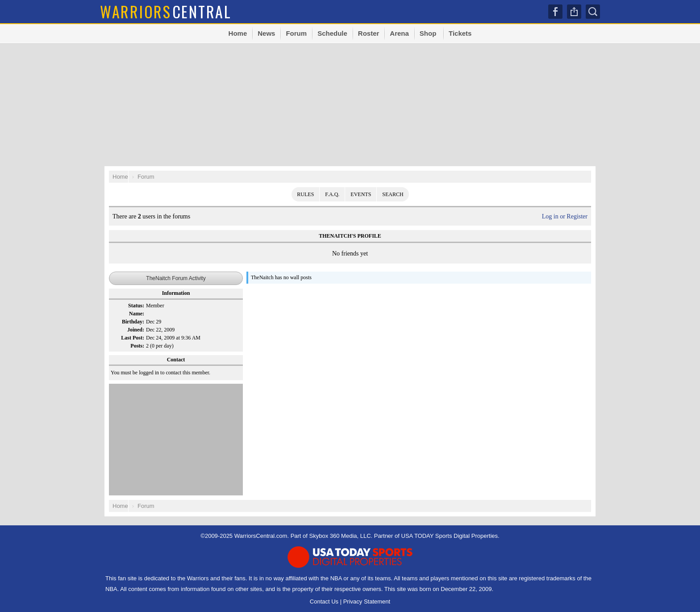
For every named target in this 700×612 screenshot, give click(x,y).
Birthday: (133, 322)
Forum (296, 33)
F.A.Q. (332, 194)
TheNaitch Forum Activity (176, 278)
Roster (369, 33)
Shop (428, 33)
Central (166, 11)
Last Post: (133, 338)
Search (593, 12)
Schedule (332, 33)
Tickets (460, 33)
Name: (137, 314)
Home (238, 33)
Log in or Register (565, 216)
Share (574, 12)
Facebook (555, 12)
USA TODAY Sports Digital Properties (450, 536)
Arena (399, 33)
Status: (136, 306)
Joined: (136, 330)
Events (361, 194)
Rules (305, 194)
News (266, 33)
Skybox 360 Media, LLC (340, 536)
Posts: (137, 346)
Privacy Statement (367, 602)
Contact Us (324, 602)
